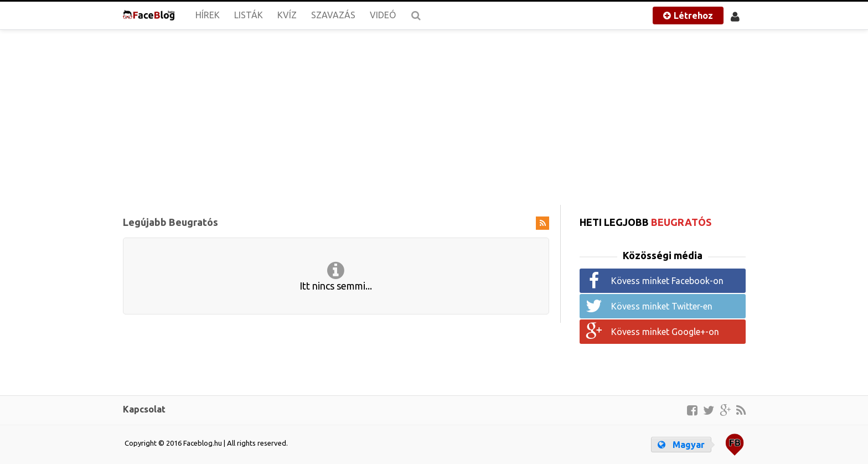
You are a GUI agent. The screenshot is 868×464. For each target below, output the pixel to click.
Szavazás (333, 15)
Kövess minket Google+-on (665, 332)
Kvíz (287, 15)
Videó (383, 15)
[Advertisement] (434, 116)
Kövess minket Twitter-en (662, 306)
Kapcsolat (144, 409)
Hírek (208, 15)
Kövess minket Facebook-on (667, 281)
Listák (249, 15)
